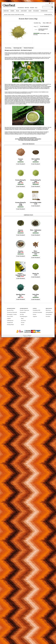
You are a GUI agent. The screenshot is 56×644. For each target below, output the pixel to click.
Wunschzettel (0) (21, 8)
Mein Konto (27, 8)
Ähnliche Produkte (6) (28, 48)
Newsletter (48, 316)
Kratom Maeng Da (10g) (21, 181)
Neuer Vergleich (41, 30)
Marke (9, 15)
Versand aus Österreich (12, 312)
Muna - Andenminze (36, 230)
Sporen (23, 325)
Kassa (36, 8)
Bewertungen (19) (17, 48)
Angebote (35, 316)
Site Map (22, 314)
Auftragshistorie (49, 312)
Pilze (18, 11)
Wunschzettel (49, 314)
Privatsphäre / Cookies (12, 314)
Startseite (6, 15)
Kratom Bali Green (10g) (19, 15)
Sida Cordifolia (36, 159)
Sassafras (21, 251)
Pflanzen (36, 11)
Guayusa (21, 230)
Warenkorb (32, 8)
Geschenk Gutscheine (37, 312)
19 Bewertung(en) (43, 34)
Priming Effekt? (10, 325)
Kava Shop (24, 11)
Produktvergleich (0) (48, 15)
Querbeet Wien (10, 310)
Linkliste (9, 318)
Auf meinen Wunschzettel (43, 29)
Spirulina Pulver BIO (21, 295)
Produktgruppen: (24, 316)
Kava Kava (23, 321)
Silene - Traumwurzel (36, 252)
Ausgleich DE (10, 323)
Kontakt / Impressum (24, 310)
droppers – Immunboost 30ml (21, 274)
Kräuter (6, 11)
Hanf (30, 11)
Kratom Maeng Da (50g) (36, 181)
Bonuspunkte (23, 312)
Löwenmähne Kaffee (36, 203)
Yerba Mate (36, 294)
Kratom (13, 15)
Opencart (30, 335)
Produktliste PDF (37, 310)
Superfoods (44, 11)
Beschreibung (8, 48)
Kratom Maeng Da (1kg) (21, 203)
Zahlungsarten (10, 321)
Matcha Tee (36, 274)
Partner (35, 314)
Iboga (22, 318)
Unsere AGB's (10, 316)
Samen (12, 11)
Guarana (21, 159)
